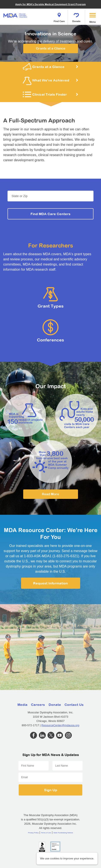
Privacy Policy (33, 833)
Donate (77, 16)
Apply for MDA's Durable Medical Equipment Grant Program (50, 4)
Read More (50, 494)
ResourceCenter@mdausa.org (60, 725)
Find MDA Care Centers (50, 214)
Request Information (50, 583)
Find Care (59, 16)
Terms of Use (46, 833)
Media (22, 705)
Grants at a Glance (51, 48)
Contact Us (74, 705)
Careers (38, 705)
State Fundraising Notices (63, 833)
